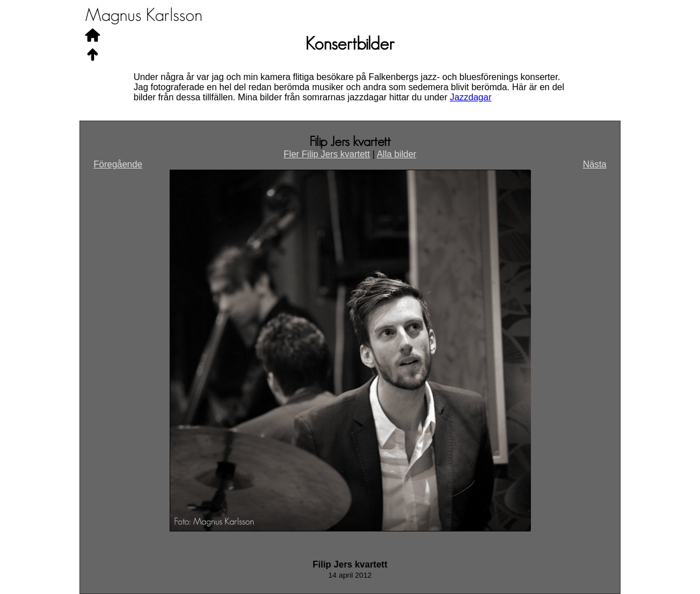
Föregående (118, 164)
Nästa (595, 164)
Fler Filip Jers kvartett (327, 154)
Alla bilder (396, 154)
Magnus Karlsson (144, 15)
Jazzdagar (471, 97)
